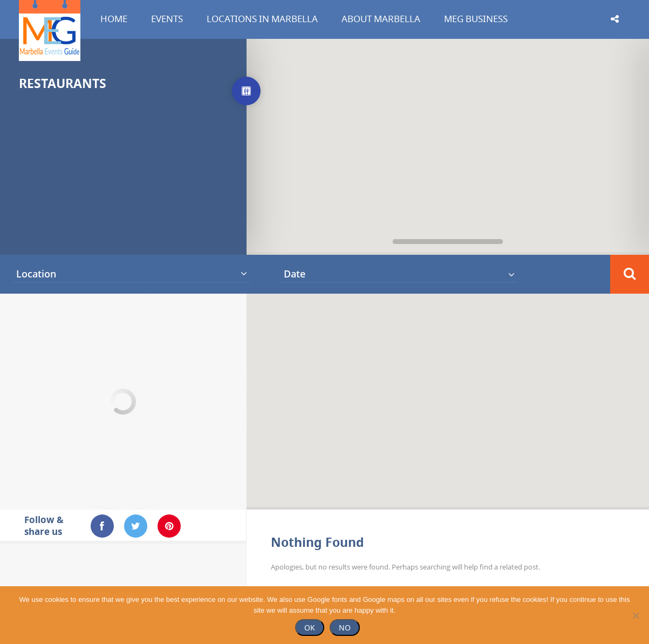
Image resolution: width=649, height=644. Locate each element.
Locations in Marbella (262, 19)
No (345, 628)
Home (114, 19)
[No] (636, 615)
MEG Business (476, 19)
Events (167, 19)
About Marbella (381, 19)
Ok (310, 628)
